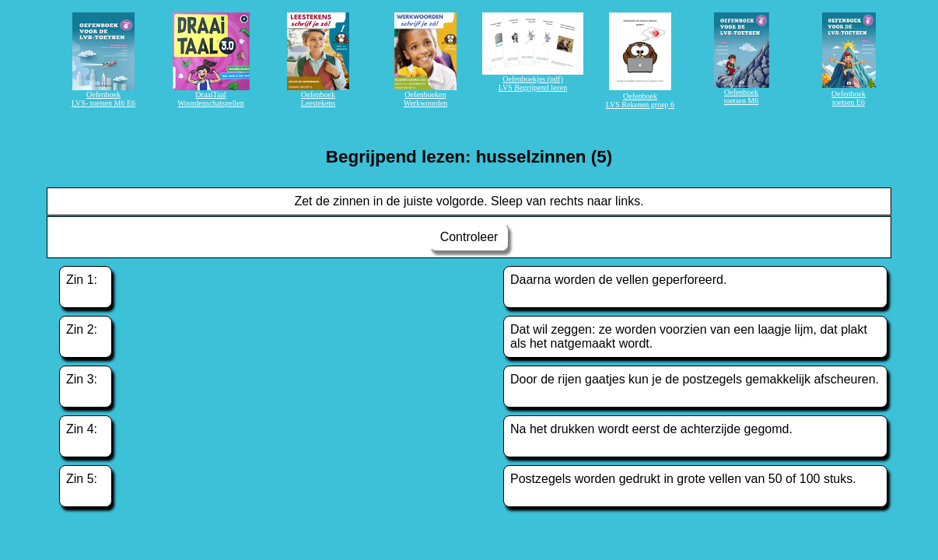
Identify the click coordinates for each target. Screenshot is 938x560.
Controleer (469, 237)
